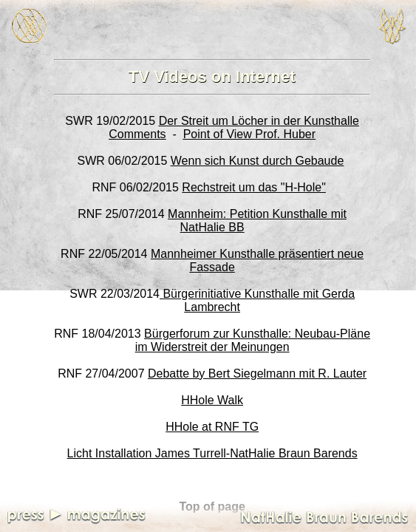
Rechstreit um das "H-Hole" (254, 187)
